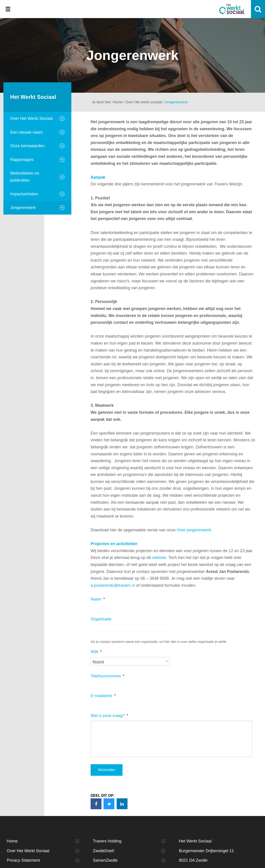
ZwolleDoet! (104, 851)
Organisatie (101, 619)
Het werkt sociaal (232, 9)
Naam (98, 599)
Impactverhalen (24, 194)
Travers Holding (107, 841)
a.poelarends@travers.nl (113, 585)
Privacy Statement (23, 861)
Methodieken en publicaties (25, 177)
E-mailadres (103, 696)
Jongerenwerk (23, 208)
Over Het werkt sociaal (144, 102)
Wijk (96, 652)
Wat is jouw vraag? (109, 716)
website (159, 558)
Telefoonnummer (107, 676)
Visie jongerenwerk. (194, 530)
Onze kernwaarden (27, 146)
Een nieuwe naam (26, 132)
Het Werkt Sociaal (33, 97)
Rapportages (22, 160)
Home (118, 102)
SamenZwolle (105, 861)
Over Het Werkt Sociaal (31, 118)
